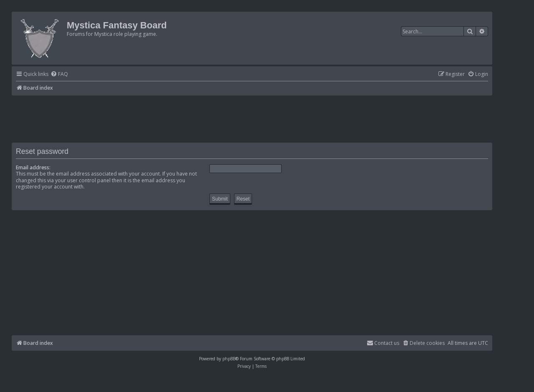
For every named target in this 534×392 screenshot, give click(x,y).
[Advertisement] (252, 118)
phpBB (229, 359)
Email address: (33, 167)
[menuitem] (59, 74)
